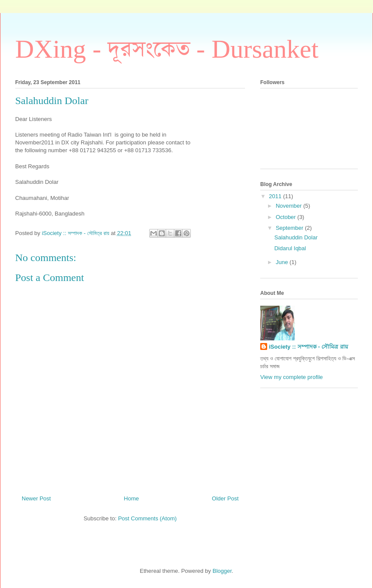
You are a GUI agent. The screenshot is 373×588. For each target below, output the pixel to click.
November (290, 206)
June (283, 262)
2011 (276, 196)
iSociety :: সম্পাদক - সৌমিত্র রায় (309, 347)
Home (132, 498)
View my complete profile (291, 377)
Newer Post (36, 498)
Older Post (225, 498)
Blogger (222, 571)
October (287, 217)
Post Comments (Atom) (147, 518)
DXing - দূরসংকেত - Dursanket (167, 49)
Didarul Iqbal (290, 248)
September (290, 228)
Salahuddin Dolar (296, 237)
